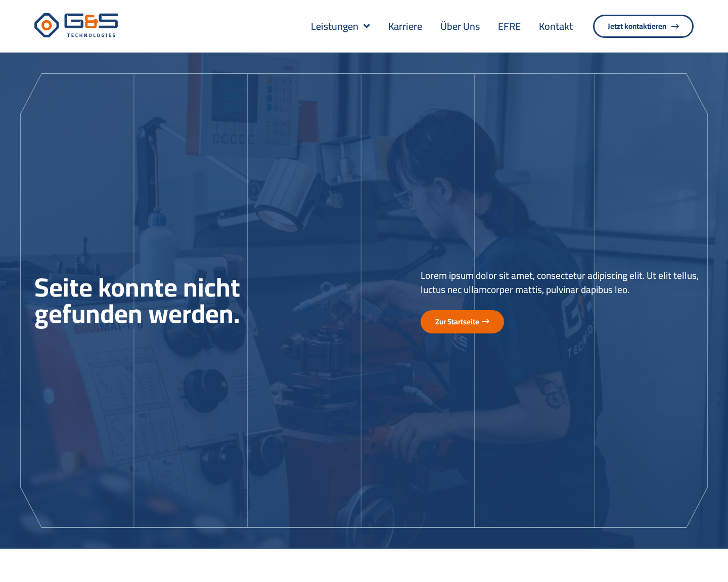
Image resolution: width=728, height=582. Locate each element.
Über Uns (460, 26)
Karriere (405, 26)
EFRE (509, 26)
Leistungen (340, 26)
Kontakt (556, 26)
